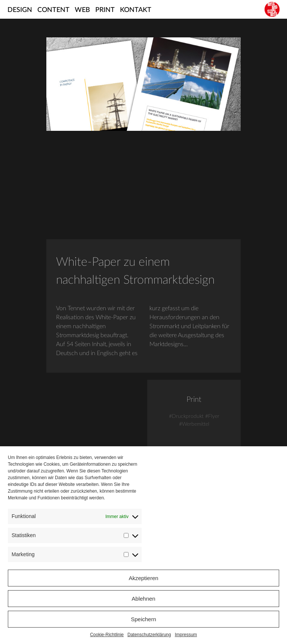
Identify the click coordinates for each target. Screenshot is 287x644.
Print (105, 10)
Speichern (143, 619)
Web (82, 10)
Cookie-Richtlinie (107, 635)
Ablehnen (143, 599)
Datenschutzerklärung (149, 635)
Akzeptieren (143, 578)
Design (20, 10)
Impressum (186, 635)
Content (53, 10)
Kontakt (136, 10)
